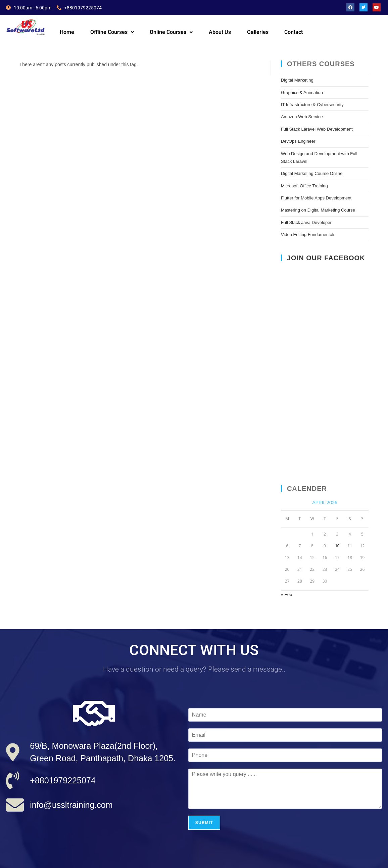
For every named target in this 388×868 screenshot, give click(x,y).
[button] (112, 32)
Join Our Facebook (326, 258)
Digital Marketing (297, 80)
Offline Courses (112, 32)
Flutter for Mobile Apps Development (316, 198)
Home (67, 32)
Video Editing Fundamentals (308, 235)
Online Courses (171, 32)
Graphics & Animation (302, 93)
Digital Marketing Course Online (312, 173)
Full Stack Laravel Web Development (317, 129)
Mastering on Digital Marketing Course (318, 210)
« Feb (286, 595)
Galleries (258, 32)
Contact (294, 32)
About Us (220, 32)
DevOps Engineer (298, 141)
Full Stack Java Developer (306, 222)
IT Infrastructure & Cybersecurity (312, 105)
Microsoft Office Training (304, 186)
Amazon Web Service (302, 117)
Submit (204, 823)
